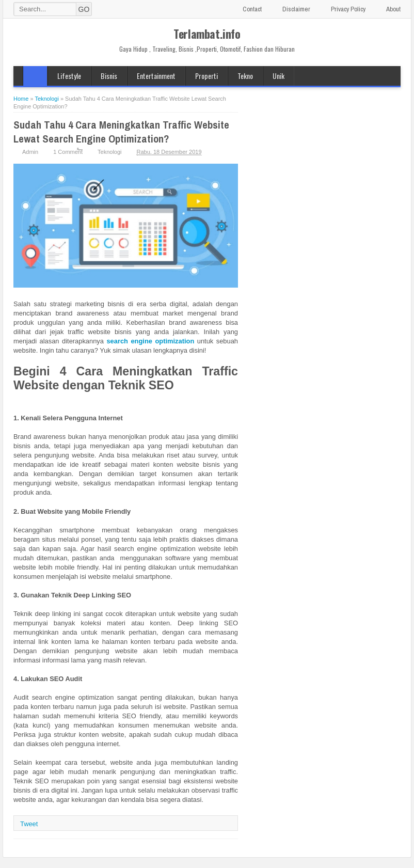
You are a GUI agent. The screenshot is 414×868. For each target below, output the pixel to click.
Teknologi (109, 152)
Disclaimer (296, 9)
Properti (206, 76)
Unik (278, 76)
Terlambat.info (207, 34)
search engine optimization (150, 341)
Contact (252, 9)
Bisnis (109, 76)
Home (35, 76)
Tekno (245, 76)
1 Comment (68, 152)
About (393, 9)
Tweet (29, 824)
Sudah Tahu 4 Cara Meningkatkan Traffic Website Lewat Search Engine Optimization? (121, 132)
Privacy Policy (348, 9)
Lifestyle (69, 76)
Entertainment (156, 76)
